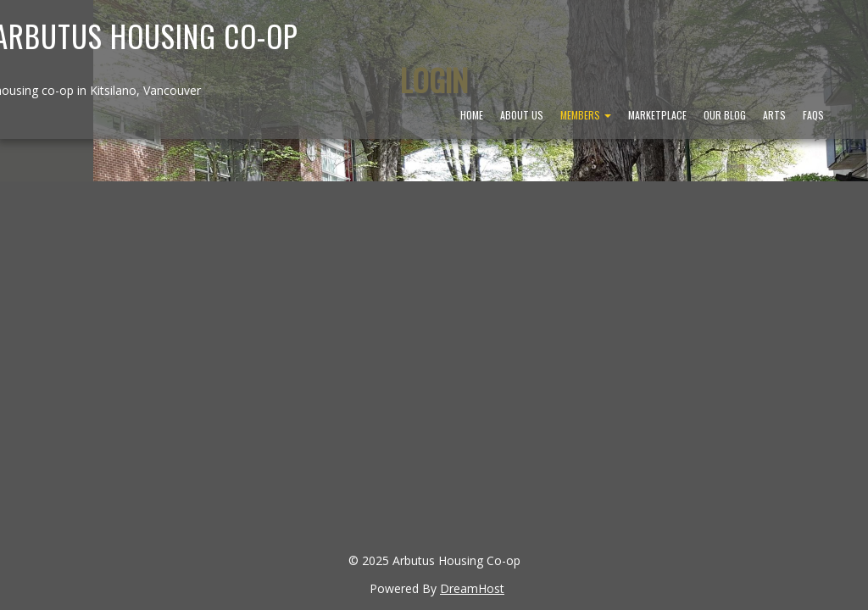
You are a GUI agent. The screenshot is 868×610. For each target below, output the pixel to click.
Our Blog (725, 115)
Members (586, 115)
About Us (522, 115)
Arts (774, 115)
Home (472, 115)
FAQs (813, 115)
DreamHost (472, 588)
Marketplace (657, 115)
